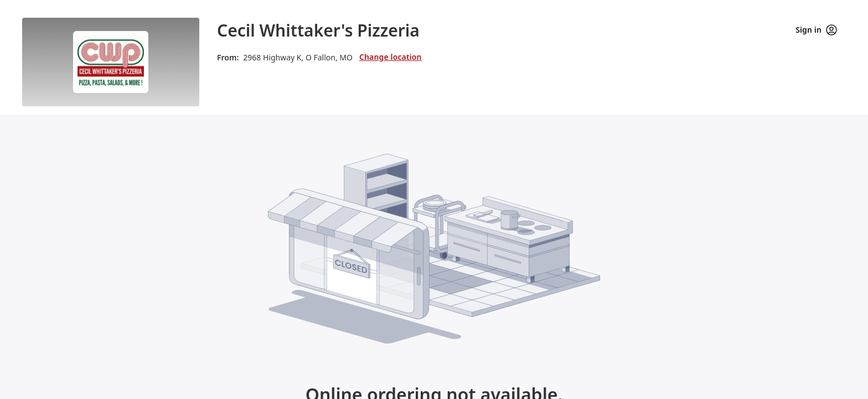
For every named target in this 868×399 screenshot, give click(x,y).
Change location (391, 57)
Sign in (816, 30)
